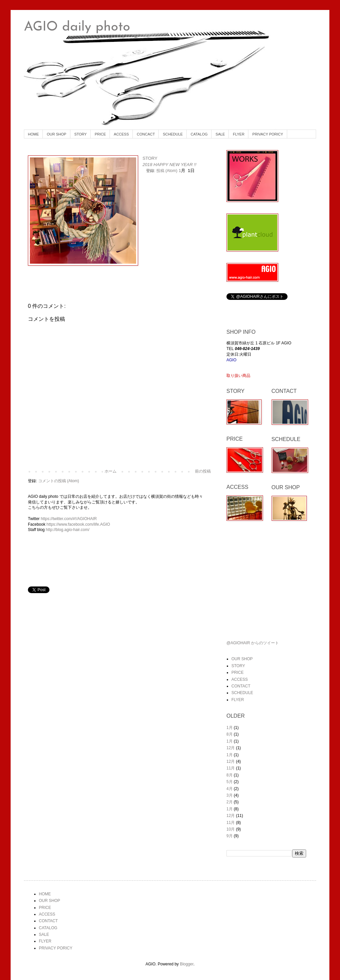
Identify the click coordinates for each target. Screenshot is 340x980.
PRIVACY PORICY (268, 134)
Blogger (187, 964)
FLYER (239, 134)
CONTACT (241, 686)
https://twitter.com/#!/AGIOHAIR (69, 519)
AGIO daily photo (77, 27)
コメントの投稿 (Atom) (59, 481)
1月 (230, 728)
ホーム (111, 471)
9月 (230, 836)
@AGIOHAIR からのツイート (253, 643)
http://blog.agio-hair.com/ (68, 530)
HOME (33, 134)
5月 (230, 782)
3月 (230, 795)
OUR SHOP (57, 134)
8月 (230, 734)
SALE (220, 134)
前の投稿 (203, 471)
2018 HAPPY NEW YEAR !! (169, 165)
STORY (81, 134)
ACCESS (121, 134)
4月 (230, 789)
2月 (230, 802)
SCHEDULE (173, 134)
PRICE (100, 134)
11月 (231, 768)
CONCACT (146, 134)
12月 (231, 748)
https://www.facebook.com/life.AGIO (78, 524)
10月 (231, 829)
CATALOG (199, 134)
